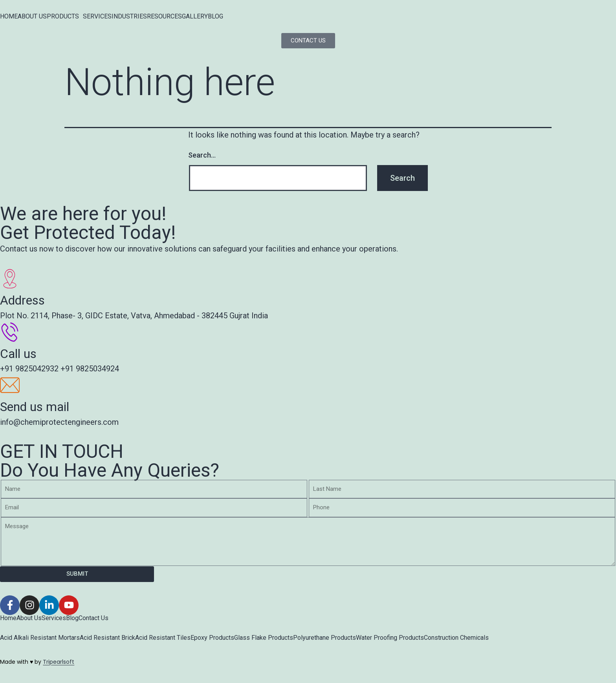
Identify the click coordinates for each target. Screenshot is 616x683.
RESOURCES (164, 17)
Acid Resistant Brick (107, 638)
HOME (9, 17)
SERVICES (97, 17)
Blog (72, 618)
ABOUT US (32, 17)
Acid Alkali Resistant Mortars (40, 638)
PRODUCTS (63, 17)
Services (54, 618)
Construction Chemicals (456, 638)
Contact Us (93, 618)
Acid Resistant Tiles (163, 638)
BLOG (215, 17)
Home (8, 618)
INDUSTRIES (129, 17)
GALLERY (195, 17)
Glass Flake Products (264, 638)
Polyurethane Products (324, 638)
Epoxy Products (212, 638)
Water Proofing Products (390, 638)
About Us (29, 618)
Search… (202, 155)
